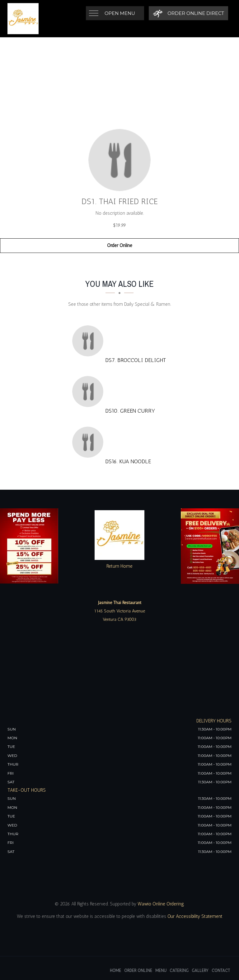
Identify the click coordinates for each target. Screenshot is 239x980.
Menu (161, 971)
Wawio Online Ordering (161, 904)
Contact (221, 971)
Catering (179, 971)
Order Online (120, 245)
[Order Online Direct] (188, 13)
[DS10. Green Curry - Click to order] (89, 392)
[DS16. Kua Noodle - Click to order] (89, 442)
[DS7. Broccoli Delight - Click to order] (89, 341)
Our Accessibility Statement (194, 916)
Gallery (200, 971)
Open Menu (120, 13)
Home (115, 971)
